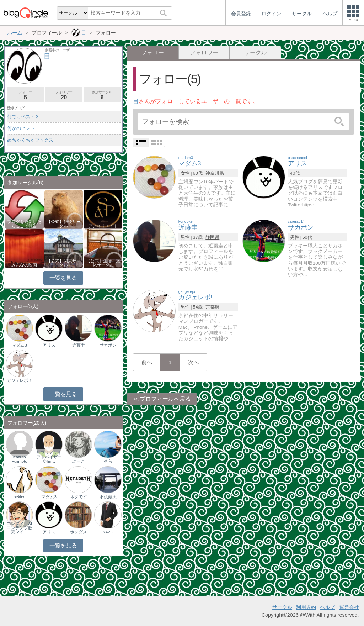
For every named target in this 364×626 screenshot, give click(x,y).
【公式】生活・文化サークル (103, 263)
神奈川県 (215, 173)
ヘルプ (327, 607)
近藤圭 (79, 345)
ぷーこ (79, 461)
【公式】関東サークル (64, 263)
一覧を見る (63, 278)
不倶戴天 (108, 497)
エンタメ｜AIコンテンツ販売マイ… (20, 528)
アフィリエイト (103, 226)
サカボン (108, 345)
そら (108, 461)
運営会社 (349, 607)
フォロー (25, 95)
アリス (49, 345)
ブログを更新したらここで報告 (24, 224)
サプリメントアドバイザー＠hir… (49, 457)
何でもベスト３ (23, 117)
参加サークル (102, 95)
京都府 (212, 307)
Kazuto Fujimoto (20, 459)
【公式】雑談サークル (64, 224)
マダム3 (19, 345)
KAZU (108, 532)
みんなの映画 (24, 265)
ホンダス (79, 532)
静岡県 (212, 237)
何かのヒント (21, 128)
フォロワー (204, 52)
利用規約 (306, 607)
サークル (256, 52)
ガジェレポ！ (20, 380)
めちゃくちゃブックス (30, 140)
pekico (19, 497)
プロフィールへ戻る (165, 399)
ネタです (79, 497)
